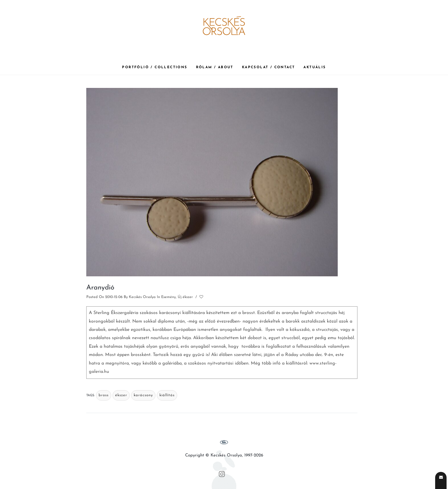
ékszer (121, 395)
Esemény (168, 297)
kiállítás (167, 395)
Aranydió (100, 288)
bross (104, 395)
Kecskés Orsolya (142, 297)
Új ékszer (185, 297)
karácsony (143, 395)
